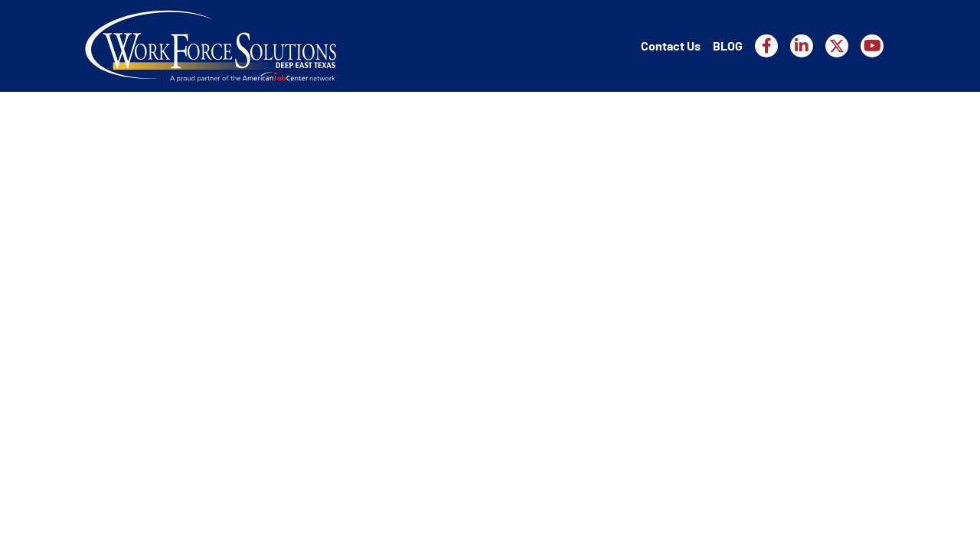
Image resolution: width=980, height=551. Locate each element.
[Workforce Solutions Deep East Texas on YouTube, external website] (872, 46)
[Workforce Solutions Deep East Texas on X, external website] (837, 46)
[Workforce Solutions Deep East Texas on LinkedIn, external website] (802, 46)
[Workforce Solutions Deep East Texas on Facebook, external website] (766, 46)
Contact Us (671, 46)
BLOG (728, 46)
